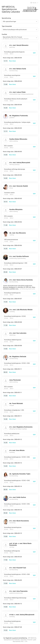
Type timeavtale (7, 26)
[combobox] (20, 21)
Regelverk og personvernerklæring (15, 638)
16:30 (6, 108)
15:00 (6, 536)
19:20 (6, 630)
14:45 (6, 466)
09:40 (6, 272)
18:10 (6, 202)
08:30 (6, 490)
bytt (34, 53)
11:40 (6, 225)
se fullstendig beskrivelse (27, 289)
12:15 (6, 61)
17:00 (6, 560)
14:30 (6, 155)
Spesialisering (6, 18)
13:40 (6, 84)
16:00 (6, 178)
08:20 (6, 372)
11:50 (6, 325)
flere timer (13, 61)
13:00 (6, 349)
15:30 (6, 302)
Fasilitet (4, 34)
